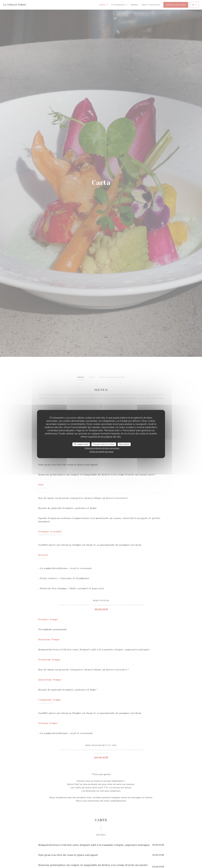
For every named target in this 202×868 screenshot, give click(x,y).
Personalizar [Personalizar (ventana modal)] (124, 444)
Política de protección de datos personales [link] (102, 448)
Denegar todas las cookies (104, 444)
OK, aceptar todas (81, 444)
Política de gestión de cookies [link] (101, 452)
